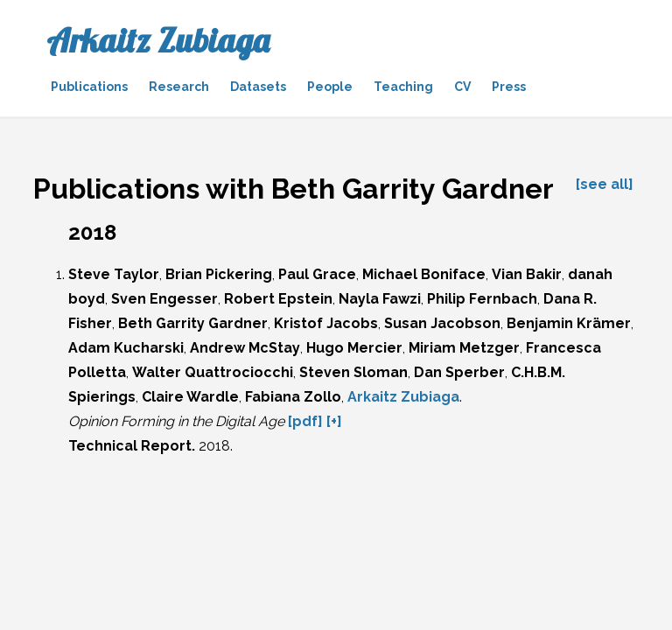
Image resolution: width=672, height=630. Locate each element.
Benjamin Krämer (569, 323)
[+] (334, 421)
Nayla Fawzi (380, 299)
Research (179, 87)
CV (462, 87)
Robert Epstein (278, 299)
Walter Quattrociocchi (213, 372)
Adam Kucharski (126, 348)
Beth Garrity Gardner (193, 323)
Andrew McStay (245, 348)
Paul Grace (317, 274)
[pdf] (305, 421)
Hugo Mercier (354, 348)
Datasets (258, 87)
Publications (89, 87)
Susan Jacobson (442, 323)
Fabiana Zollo (293, 397)
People (330, 87)
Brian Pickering (219, 274)
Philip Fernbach (482, 299)
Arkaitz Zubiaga (158, 40)
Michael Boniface (424, 274)
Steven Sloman (353, 372)
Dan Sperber (459, 372)
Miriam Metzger (464, 348)
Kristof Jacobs (326, 323)
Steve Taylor (114, 274)
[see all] (605, 184)
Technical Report (130, 446)
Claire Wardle (190, 397)
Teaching (403, 87)
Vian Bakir (527, 274)
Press (509, 87)
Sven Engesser (164, 299)
